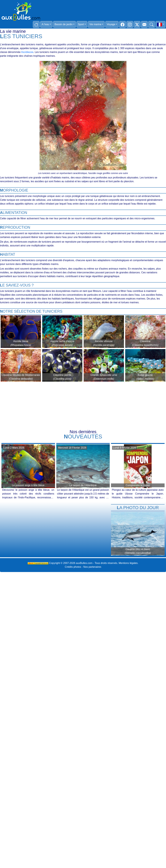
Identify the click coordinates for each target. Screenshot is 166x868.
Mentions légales (128, 563)
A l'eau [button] (45, 24)
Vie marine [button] (95, 24)
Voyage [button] (111, 24)
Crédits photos (73, 567)
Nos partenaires (92, 567)
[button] (160, 24)
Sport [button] (81, 24)
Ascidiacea (27, 52)
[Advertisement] (83, 406)
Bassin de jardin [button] (64, 24)
